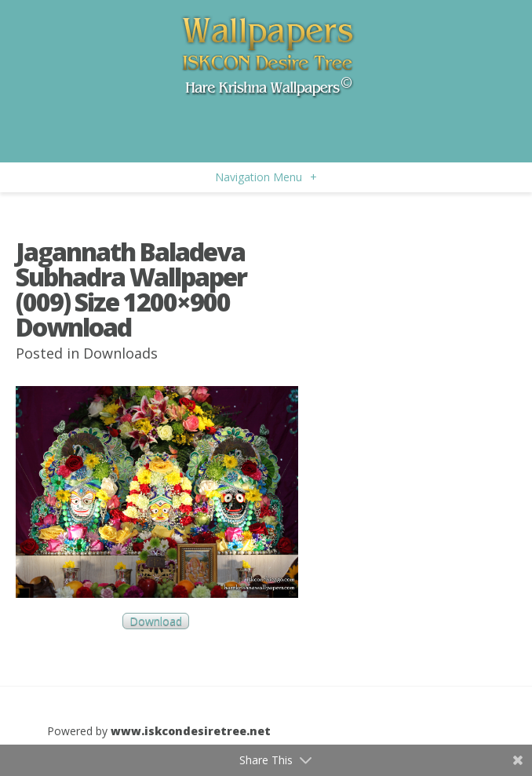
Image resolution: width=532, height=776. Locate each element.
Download (156, 621)
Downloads (120, 353)
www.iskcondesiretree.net (191, 731)
